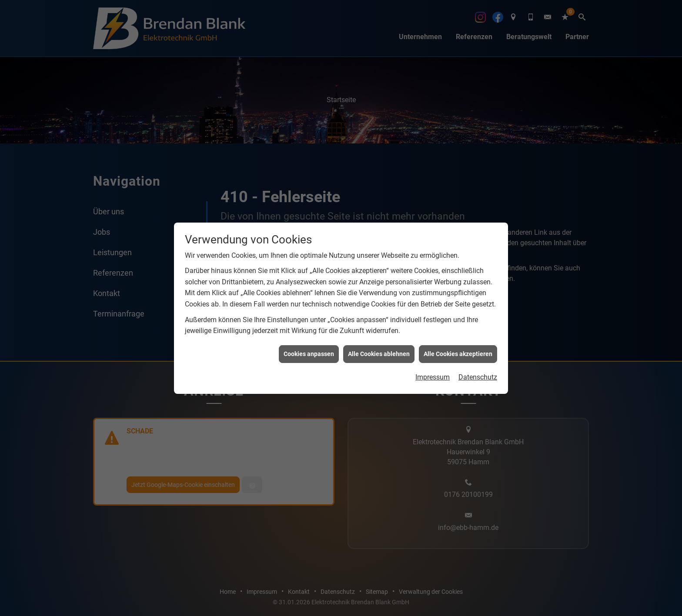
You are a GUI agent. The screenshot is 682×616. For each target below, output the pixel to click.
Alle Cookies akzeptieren (458, 346)
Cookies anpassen (309, 346)
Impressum (433, 369)
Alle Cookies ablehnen (379, 346)
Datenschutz (478, 369)
